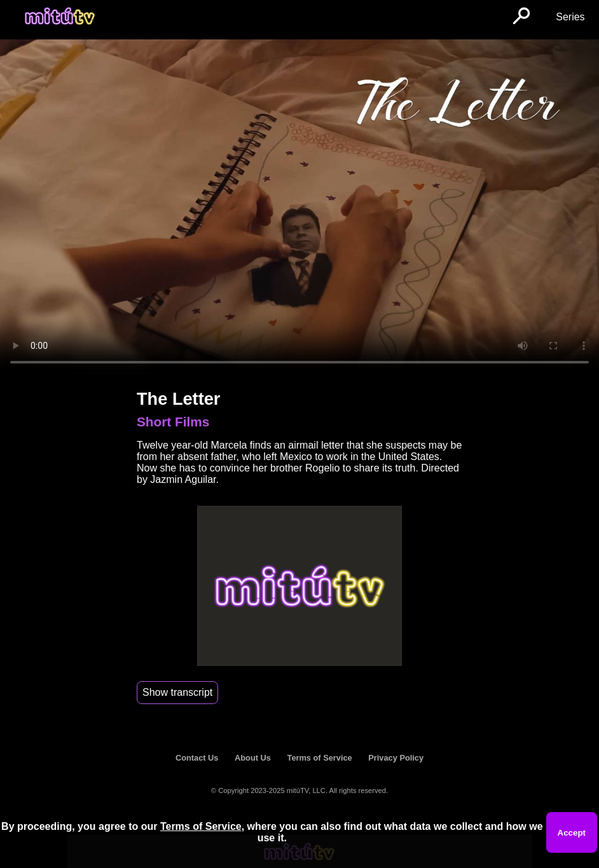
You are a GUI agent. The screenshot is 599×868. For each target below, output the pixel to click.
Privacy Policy (396, 758)
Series (570, 17)
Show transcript (177, 692)
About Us (253, 758)
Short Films (173, 422)
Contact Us (197, 758)
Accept (572, 833)
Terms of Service (320, 758)
